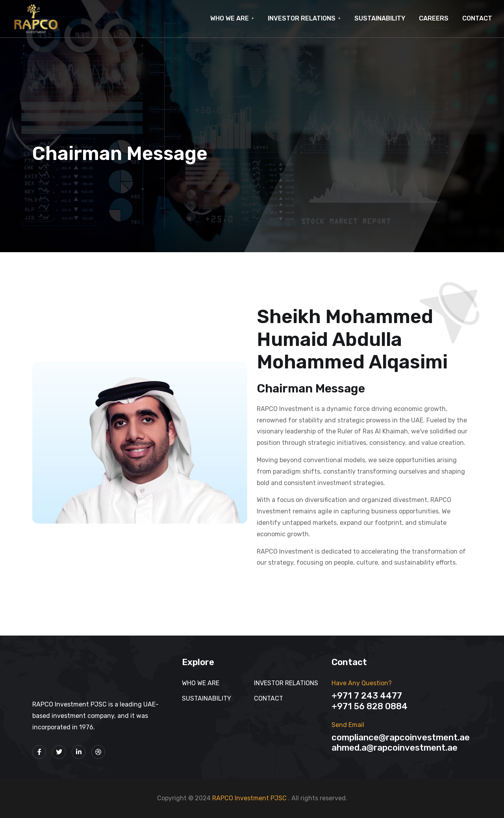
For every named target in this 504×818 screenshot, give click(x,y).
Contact (477, 18)
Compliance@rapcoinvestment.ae (401, 737)
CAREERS (434, 18)
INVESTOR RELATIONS (302, 18)
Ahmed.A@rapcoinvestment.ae (395, 748)
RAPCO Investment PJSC (250, 798)
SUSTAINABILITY (380, 18)
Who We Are (230, 18)
